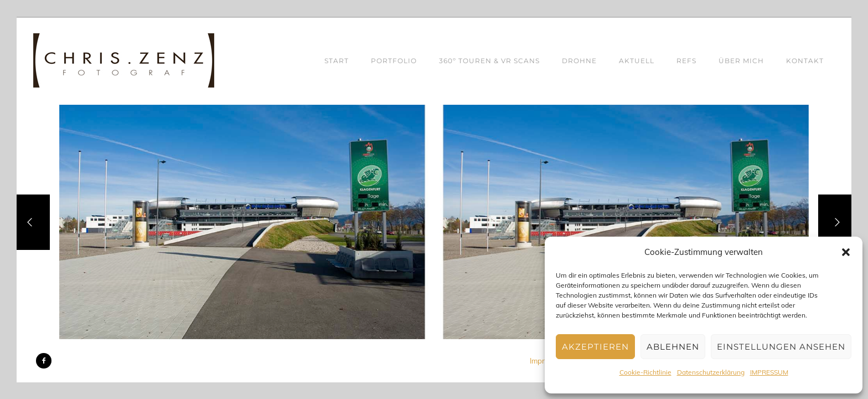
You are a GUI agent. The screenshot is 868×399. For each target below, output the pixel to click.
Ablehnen (673, 347)
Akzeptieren (595, 347)
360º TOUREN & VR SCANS (489, 61)
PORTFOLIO (394, 61)
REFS (686, 61)
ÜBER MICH (741, 61)
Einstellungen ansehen (781, 347)
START (337, 61)
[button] (846, 252)
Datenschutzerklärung (711, 372)
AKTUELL (637, 61)
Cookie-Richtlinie (645, 372)
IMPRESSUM (769, 372)
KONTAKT (805, 61)
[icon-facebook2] (44, 361)
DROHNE (579, 61)
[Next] (835, 222)
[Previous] (33, 222)
